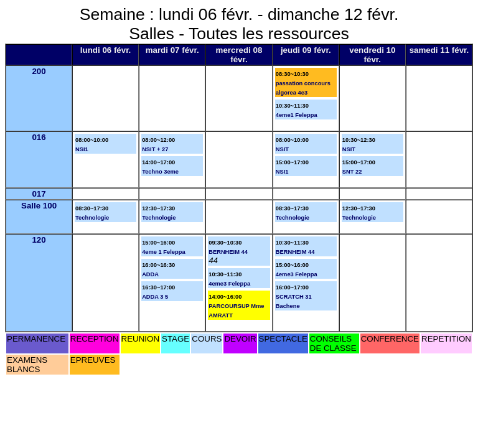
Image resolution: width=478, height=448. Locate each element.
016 (39, 137)
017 (39, 194)
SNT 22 (352, 172)
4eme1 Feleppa (297, 115)
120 (39, 240)
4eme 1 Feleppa (163, 252)
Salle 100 (39, 206)
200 (39, 71)
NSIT (282, 149)
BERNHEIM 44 (228, 252)
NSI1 (82, 149)
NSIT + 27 (155, 149)
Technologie (92, 218)
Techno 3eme (160, 172)
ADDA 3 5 (155, 297)
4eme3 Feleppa (229, 284)
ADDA (150, 274)
